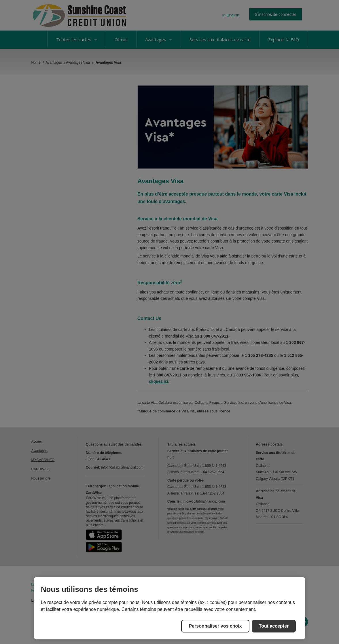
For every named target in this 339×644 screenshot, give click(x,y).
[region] (170, 608)
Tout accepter (274, 626)
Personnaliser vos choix (215, 626)
